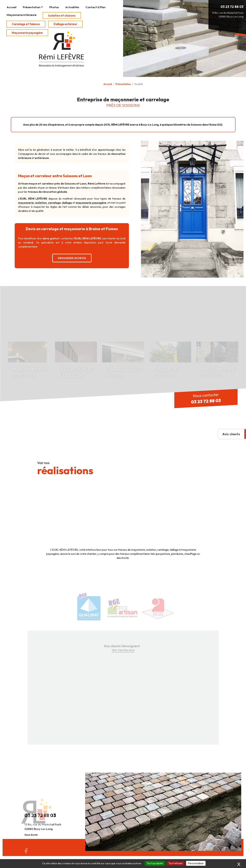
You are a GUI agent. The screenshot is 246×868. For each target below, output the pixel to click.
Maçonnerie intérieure (22, 15)
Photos (54, 7)
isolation (41, 203)
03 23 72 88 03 (232, 7)
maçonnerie (26, 203)
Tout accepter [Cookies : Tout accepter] (155, 863)
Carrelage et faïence (26, 24)
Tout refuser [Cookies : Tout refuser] (175, 863)
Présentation (32, 7)
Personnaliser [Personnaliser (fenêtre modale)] (196, 863)
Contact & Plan (96, 7)
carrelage (54, 203)
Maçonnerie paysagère (27, 33)
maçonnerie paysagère (91, 203)
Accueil (12, 7)
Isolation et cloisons (62, 15)
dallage (67, 203)
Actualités (72, 7)
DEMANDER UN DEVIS (72, 258)
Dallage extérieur (65, 24)
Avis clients (231, 434)
